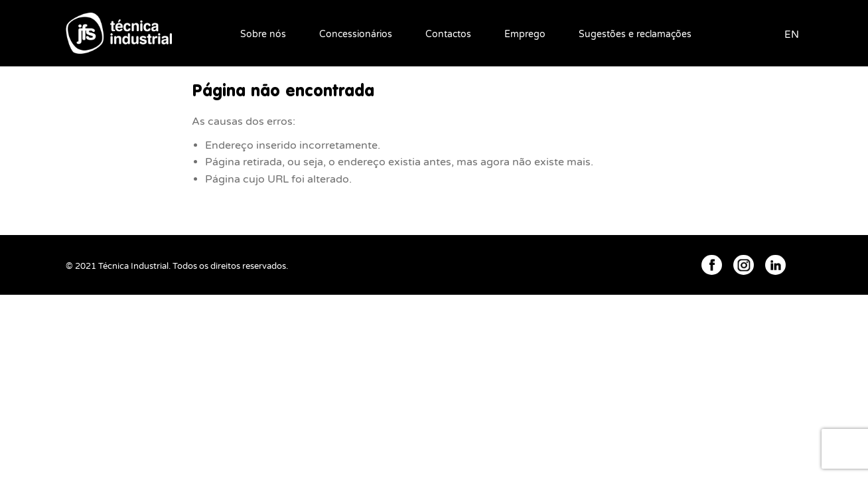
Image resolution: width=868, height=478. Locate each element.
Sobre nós (263, 34)
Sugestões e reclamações (635, 34)
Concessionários (356, 34)
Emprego (525, 34)
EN (792, 35)
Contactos (448, 34)
